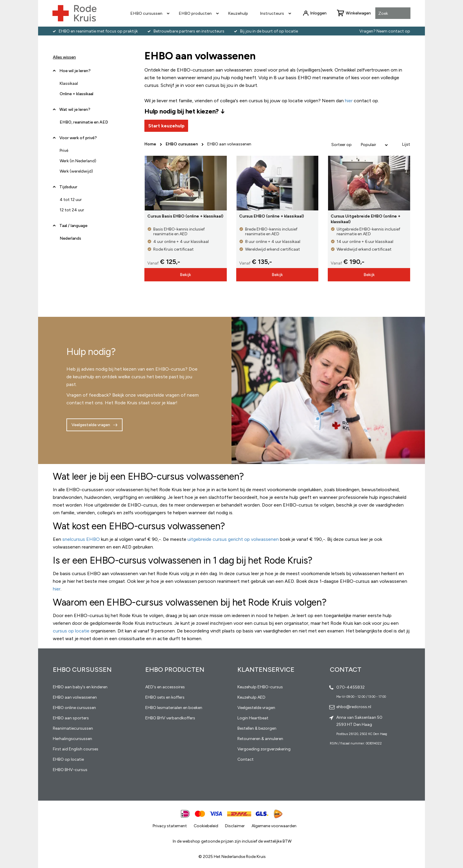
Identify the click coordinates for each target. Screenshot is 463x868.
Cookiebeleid (206, 826)
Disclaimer (235, 826)
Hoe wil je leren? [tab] (75, 73)
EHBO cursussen (182, 144)
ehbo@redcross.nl (354, 707)
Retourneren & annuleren (260, 739)
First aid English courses (76, 749)
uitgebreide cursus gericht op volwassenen (233, 539)
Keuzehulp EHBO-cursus (260, 687)
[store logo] (74, 13)
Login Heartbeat (253, 718)
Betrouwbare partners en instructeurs (189, 31)
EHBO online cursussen (74, 708)
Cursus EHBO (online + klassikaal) (272, 216)
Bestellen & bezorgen (257, 728)
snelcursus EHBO (81, 539)
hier (57, 589)
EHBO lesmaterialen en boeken (174, 708)
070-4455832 (350, 687)
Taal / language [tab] (73, 226)
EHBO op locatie (68, 759)
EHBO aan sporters (71, 718)
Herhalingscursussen (72, 739)
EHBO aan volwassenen (75, 697)
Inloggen (318, 13)
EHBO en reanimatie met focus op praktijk (98, 31)
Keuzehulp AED (251, 697)
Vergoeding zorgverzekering (264, 749)
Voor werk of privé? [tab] (78, 138)
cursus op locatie (71, 631)
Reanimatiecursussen (73, 728)
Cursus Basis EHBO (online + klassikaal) (185, 216)
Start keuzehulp (166, 126)
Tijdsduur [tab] (68, 187)
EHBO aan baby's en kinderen (80, 687)
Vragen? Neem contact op (385, 31)
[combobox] (393, 14)
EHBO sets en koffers (165, 697)
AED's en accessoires (165, 687)
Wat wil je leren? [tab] (75, 109)
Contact (246, 759)
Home (151, 144)
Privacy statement (170, 826)
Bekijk (185, 275)
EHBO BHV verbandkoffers (170, 718)
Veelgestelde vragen (91, 425)
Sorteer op (341, 145)
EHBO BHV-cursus (70, 770)
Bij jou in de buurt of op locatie (269, 31)
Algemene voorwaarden (274, 826)
